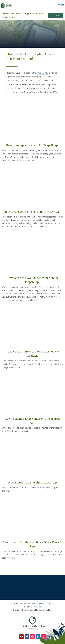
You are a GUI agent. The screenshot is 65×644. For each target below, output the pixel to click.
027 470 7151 (36, 607)
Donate (55, 15)
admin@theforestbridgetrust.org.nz (36, 603)
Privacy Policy (32, 629)
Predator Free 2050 (49, 92)
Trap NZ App (42, 73)
